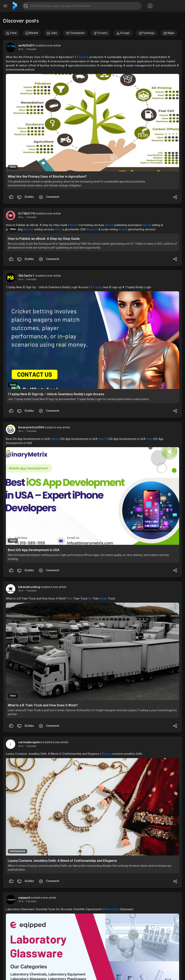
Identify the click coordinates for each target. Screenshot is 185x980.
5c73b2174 (26, 213)
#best (56, 439)
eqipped (24, 898)
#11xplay (96, 287)
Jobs (52, 33)
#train (103, 599)
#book (74, 225)
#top (149, 439)
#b (71, 599)
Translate (31, 49)
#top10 (103, 439)
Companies (75, 33)
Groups (123, 33)
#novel (123, 229)
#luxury (106, 754)
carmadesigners (30, 742)
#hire (58, 229)
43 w (21, 49)
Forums (101, 33)
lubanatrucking (29, 587)
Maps (169, 33)
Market (32, 33)
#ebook (28, 229)
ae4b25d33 (26, 45)
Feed (11, 33)
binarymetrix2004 (31, 427)
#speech (92, 229)
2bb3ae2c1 (26, 276)
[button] (82, 6)
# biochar (83, 57)
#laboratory (112, 909)
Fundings (147, 33)
